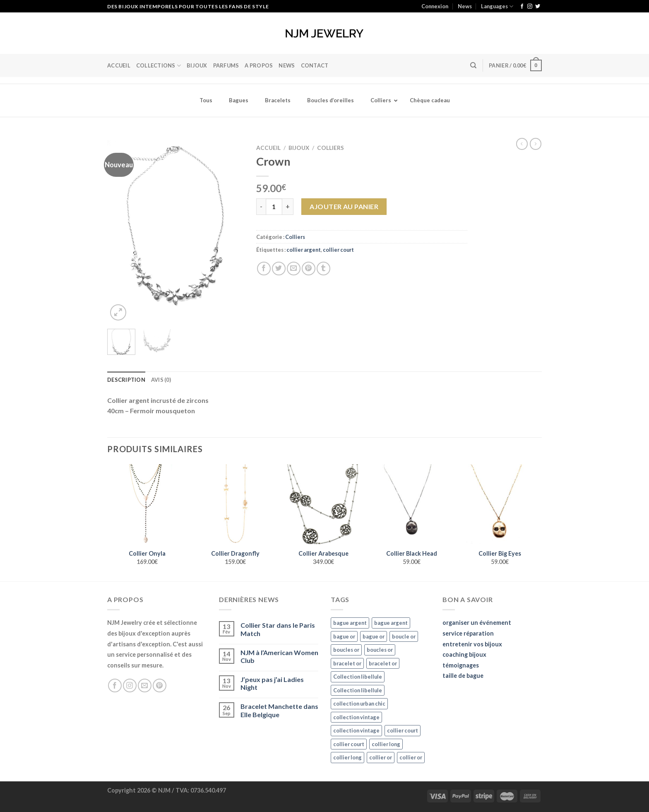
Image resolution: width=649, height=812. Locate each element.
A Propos (259, 65)
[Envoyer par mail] (294, 269)
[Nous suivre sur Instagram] (530, 7)
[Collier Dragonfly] (235, 504)
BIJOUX (197, 65)
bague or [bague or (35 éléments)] (344, 636)
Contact (315, 65)
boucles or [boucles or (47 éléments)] (346, 650)
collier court (338, 250)
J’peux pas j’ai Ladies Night (272, 683)
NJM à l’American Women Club (279, 656)
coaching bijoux (464, 654)
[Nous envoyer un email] (145, 686)
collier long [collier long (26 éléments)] (386, 744)
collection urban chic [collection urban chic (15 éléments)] (359, 704)
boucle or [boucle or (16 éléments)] (404, 636)
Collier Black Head (412, 553)
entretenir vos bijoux (472, 644)
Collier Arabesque (323, 553)
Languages (497, 6)
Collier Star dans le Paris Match (278, 629)
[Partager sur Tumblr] (323, 269)
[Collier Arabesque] (323, 504)
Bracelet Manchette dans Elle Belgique (279, 710)
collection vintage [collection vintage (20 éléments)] (356, 717)
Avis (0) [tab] (161, 380)
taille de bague (463, 676)
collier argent (304, 250)
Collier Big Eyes (500, 553)
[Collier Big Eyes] (500, 504)
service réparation (468, 633)
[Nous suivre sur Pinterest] (160, 686)
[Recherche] (473, 65)
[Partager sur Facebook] (264, 269)
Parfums (226, 65)
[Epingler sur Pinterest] (309, 269)
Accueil (119, 65)
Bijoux (299, 148)
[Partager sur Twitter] (279, 269)
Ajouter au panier (344, 206)
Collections (159, 66)
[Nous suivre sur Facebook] (522, 7)
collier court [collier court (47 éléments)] (403, 730)
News (465, 6)
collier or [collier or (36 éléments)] (381, 757)
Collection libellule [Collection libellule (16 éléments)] (358, 677)
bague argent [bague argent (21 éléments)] (350, 623)
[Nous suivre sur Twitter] (538, 7)
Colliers (331, 148)
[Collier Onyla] (147, 504)
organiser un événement (477, 623)
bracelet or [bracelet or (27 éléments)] (347, 663)
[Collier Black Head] (412, 504)
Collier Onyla (147, 553)
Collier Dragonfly (235, 553)
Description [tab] (126, 380)
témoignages (461, 665)
